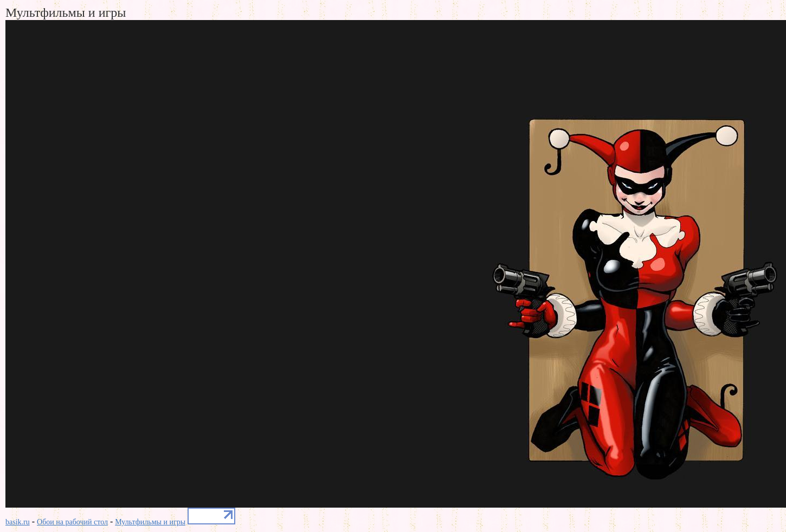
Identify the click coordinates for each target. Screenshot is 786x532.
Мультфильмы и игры (150, 522)
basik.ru (18, 522)
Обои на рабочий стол (72, 522)
